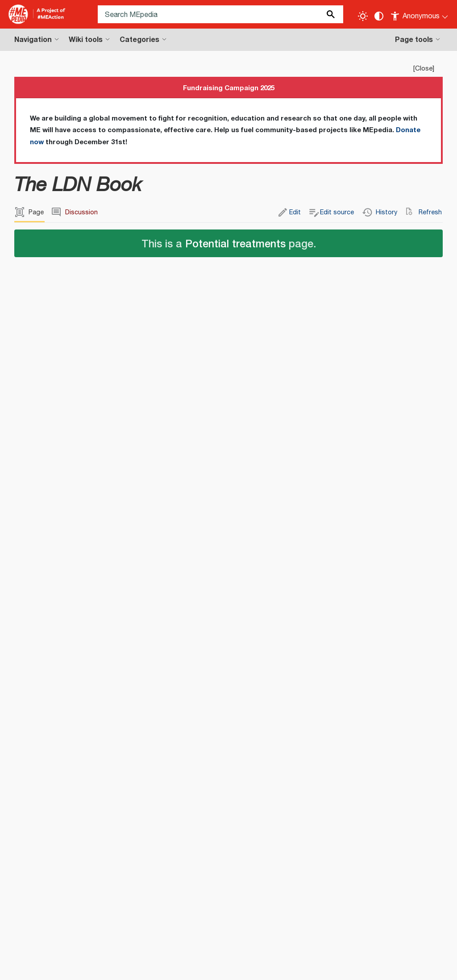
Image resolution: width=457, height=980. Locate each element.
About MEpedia (83, 966)
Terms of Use (86, 937)
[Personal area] (420, 14)
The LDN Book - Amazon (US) (74, 671)
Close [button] (424, 69)
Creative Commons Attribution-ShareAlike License (151, 926)
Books (64, 832)
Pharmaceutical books (280, 832)
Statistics (222, 966)
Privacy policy (29, 966)
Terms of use (179, 966)
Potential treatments (235, 243)
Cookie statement (274, 966)
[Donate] (432, 904)
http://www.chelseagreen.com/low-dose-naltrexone (405, 654)
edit (161, 414)
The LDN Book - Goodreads (72, 696)
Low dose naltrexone (59, 746)
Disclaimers (133, 966)
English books (104, 832)
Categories (32, 832)
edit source (186, 414)
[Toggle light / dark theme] (363, 16)
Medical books (156, 832)
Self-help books (212, 832)
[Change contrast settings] (379, 16)
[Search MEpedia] (220, 14)
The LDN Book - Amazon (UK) (74, 684)
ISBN (324, 632)
